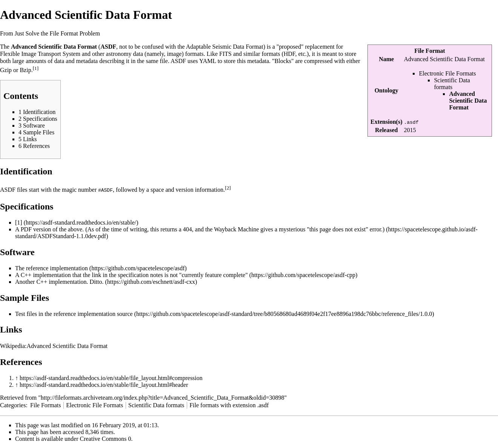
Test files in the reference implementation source (74, 313)
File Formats (45, 405)
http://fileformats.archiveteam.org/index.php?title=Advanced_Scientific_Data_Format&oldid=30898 (163, 397)
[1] (36, 68)
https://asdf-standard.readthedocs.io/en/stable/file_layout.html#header (104, 384)
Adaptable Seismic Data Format (225, 47)
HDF (290, 54)
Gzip (6, 70)
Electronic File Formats (447, 73)
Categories (13, 405)
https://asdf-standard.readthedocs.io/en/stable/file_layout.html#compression (111, 378)
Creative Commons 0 (106, 438)
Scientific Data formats (452, 84)
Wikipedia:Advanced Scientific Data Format (54, 346)
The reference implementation (51, 268)
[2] (228, 188)
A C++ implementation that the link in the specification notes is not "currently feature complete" (131, 275)
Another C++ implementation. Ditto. (59, 281)
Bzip (25, 70)
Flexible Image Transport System (40, 54)
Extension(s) (386, 122)
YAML (208, 61)
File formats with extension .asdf (229, 405)
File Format (430, 51)
